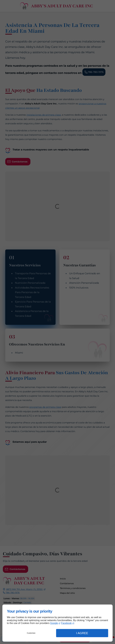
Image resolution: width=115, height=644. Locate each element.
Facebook (66, 623)
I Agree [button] (82, 633)
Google (54, 623)
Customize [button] (31, 633)
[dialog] (57, 623)
